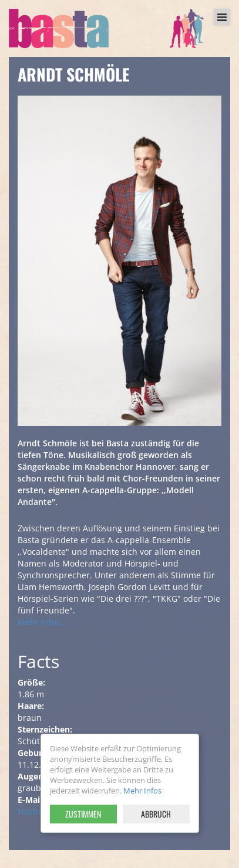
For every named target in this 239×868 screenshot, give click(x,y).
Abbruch (156, 814)
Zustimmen (83, 814)
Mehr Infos (142, 791)
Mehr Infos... (43, 622)
